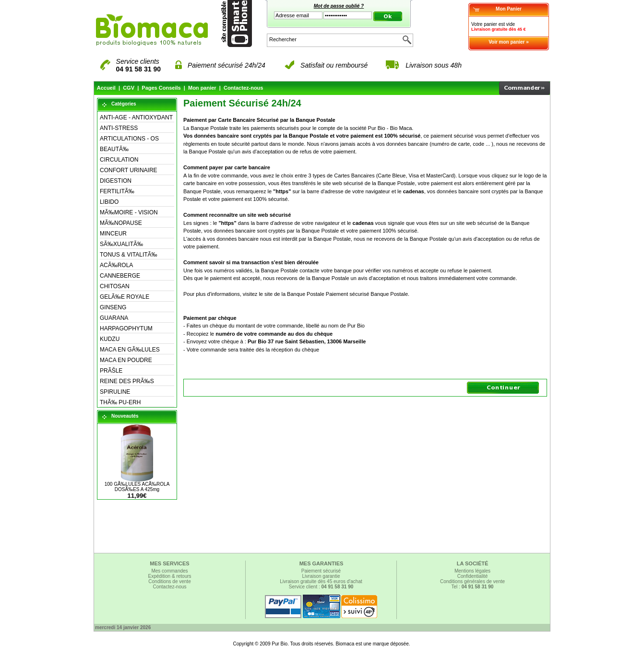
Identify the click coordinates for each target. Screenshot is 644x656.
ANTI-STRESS (119, 128)
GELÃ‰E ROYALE (125, 297)
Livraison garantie (321, 576)
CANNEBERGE (120, 276)
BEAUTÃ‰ (114, 149)
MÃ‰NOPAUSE (121, 223)
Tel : (473, 587)
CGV (129, 88)
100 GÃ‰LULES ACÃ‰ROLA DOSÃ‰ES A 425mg (137, 487)
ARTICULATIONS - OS (129, 139)
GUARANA (114, 318)
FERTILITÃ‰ (117, 191)
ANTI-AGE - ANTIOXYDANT (136, 117)
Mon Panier (509, 9)
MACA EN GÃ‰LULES (130, 350)
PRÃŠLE (111, 371)
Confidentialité (472, 576)
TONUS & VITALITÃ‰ (129, 255)
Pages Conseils (161, 88)
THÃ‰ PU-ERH (120, 402)
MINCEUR (113, 234)
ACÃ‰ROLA (116, 265)
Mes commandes (169, 571)
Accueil (106, 88)
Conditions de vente (169, 581)
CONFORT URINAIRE (129, 170)
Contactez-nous (244, 88)
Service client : (321, 587)
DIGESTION (116, 181)
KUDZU (110, 339)
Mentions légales (472, 571)
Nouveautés (125, 416)
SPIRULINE (115, 392)
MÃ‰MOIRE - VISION (129, 212)
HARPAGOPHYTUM (126, 328)
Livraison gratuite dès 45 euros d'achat (321, 581)
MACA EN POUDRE (126, 360)
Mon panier (202, 88)
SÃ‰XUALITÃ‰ (121, 244)
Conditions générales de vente (472, 581)
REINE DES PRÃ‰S (127, 381)
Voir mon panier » (509, 42)
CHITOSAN (115, 286)
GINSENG (113, 307)
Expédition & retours (169, 576)
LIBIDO (109, 202)
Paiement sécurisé (321, 571)
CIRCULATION (119, 160)
